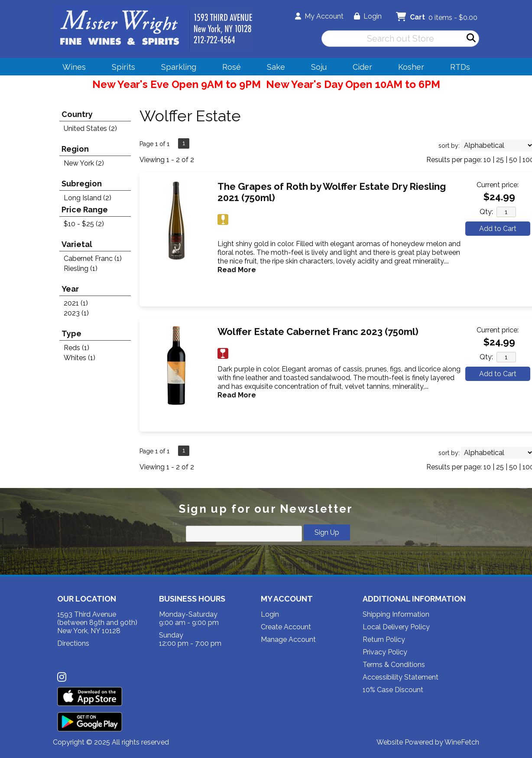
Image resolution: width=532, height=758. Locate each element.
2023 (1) (76, 313)
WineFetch (462, 742)
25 (500, 160)
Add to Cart (498, 229)
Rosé (232, 67)
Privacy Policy (385, 652)
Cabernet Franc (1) (93, 259)
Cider (360, 68)
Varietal (77, 244)
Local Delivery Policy (396, 627)
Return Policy (384, 639)
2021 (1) (76, 303)
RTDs (460, 67)
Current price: (498, 185)
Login (368, 16)
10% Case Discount (393, 690)
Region (75, 149)
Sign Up (327, 532)
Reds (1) (76, 348)
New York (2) (84, 163)
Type (71, 333)
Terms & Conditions (394, 665)
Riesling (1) (81, 268)
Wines (71, 68)
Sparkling (176, 68)
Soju (316, 68)
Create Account (286, 627)
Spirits (121, 68)
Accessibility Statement (401, 677)
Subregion (82, 184)
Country (77, 114)
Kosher (411, 67)
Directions (73, 643)
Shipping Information (396, 614)
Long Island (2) (88, 198)
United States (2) (90, 129)
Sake (276, 67)
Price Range (85, 210)
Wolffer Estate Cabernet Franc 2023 (318, 332)
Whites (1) (79, 358)
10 (487, 160)
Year (70, 289)
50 (513, 160)
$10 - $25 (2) (84, 224)
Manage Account (288, 639)
